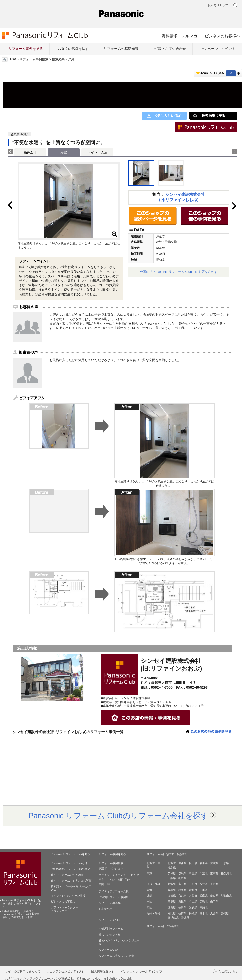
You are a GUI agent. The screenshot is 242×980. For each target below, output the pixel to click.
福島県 (172, 868)
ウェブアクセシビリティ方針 (66, 971)
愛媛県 (193, 907)
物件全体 (30, 152)
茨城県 (172, 873)
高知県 (204, 907)
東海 (149, 890)
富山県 (182, 884)
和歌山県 (226, 896)
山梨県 (172, 878)
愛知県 (193, 890)
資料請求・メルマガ (180, 36)
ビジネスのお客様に (63, 901)
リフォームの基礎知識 (121, 49)
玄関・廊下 (106, 884)
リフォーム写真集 (110, 903)
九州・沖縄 (153, 913)
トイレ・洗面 (97, 152)
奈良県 (214, 896)
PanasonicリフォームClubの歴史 (71, 869)
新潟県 (172, 884)
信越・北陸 (153, 884)
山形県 (225, 863)
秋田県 (193, 863)
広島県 (204, 901)
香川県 (182, 907)
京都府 (182, 896)
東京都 (214, 873)
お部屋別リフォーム (111, 929)
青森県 (182, 863)
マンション (116, 868)
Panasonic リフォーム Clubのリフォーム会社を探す (119, 816)
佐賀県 (182, 913)
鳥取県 (172, 901)
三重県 (204, 890)
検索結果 (58, 59)
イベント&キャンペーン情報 (68, 896)
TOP (13, 59)
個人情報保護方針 (103, 971)
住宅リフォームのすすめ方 (67, 875)
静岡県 (182, 890)
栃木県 (182, 878)
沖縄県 (185, 918)
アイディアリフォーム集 (114, 891)
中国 (149, 901)
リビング (134, 875)
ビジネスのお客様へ (222, 36)
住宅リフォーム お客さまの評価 (71, 881)
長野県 (214, 884)
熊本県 (204, 913)
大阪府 (193, 896)
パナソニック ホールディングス (142, 971)
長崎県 (193, 913)
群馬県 (182, 873)
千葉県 (204, 873)
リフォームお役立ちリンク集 (116, 956)
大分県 (214, 913)
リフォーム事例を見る (26, 49)
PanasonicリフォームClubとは (69, 863)
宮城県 (214, 863)
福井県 (204, 884)
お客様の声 (106, 909)
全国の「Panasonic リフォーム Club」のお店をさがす (179, 272)
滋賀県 (172, 896)
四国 (149, 907)
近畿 (149, 896)
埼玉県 (193, 873)
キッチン (104, 875)
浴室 (101, 880)
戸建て (103, 868)
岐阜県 (172, 890)
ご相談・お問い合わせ (169, 49)
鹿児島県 (173, 918)
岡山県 (193, 901)
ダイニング (119, 875)
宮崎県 (225, 913)
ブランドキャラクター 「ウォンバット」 (64, 909)
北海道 (172, 863)
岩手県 (204, 863)
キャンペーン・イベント (216, 49)
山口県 (214, 901)
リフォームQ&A (108, 950)
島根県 (182, 901)
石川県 (193, 884)
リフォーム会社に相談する (163, 926)
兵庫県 (204, 896)
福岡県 (172, 913)
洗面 (120, 880)
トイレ (111, 880)
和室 (128, 880)
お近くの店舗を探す (73, 49)
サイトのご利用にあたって (23, 971)
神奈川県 (226, 873)
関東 (149, 873)
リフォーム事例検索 (34, 59)
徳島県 (172, 907)
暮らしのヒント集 (110, 935)
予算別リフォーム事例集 (114, 897)
